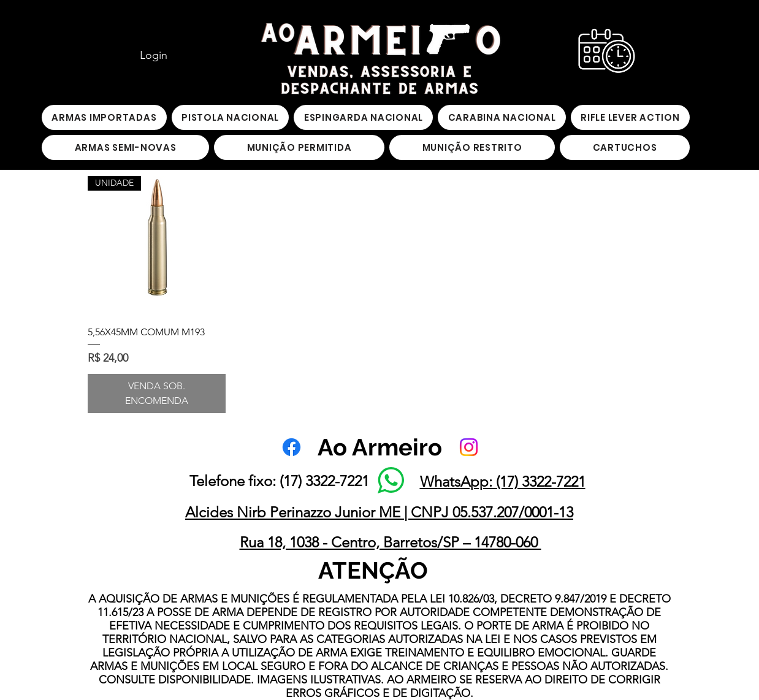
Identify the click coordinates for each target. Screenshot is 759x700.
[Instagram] (469, 447)
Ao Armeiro (380, 447)
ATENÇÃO (373, 570)
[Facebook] (292, 447)
